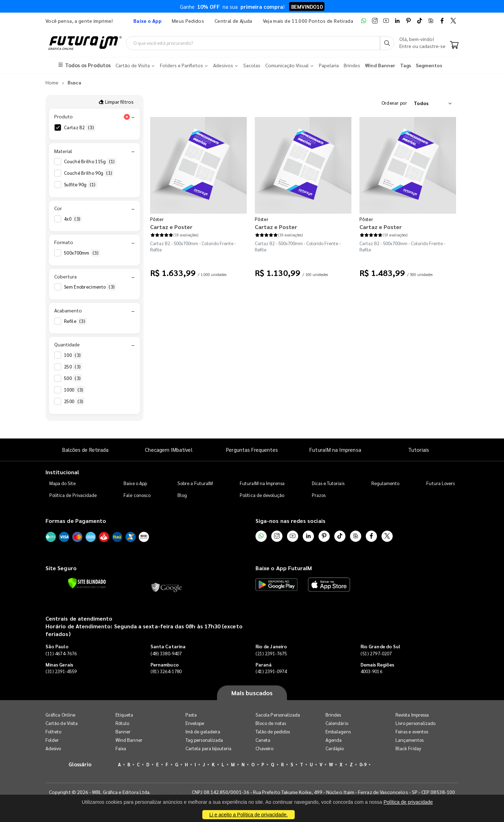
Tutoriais (419, 450)
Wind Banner (129, 740)
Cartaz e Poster (171, 227)
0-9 (363, 764)
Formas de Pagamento (76, 521)
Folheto (53, 731)
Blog (182, 495)
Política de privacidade (408, 802)
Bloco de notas (271, 723)
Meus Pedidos (188, 21)
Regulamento (386, 483)
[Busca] (387, 43)
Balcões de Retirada (85, 450)
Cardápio (335, 748)
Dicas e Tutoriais (328, 483)
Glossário (80, 764)
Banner (123, 731)
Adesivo (53, 748)
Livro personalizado (415, 723)
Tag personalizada (204, 740)
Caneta (263, 740)
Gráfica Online (60, 715)
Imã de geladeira (203, 731)
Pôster (157, 219)
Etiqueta (124, 715)
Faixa (121, 748)
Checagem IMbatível (169, 450)
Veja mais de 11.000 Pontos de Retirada (308, 21)
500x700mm (82, 253)
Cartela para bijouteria (209, 748)
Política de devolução (262, 495)
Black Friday (408, 748)
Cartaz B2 (80, 127)
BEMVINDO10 (307, 6)
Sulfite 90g (81, 185)
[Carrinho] (454, 46)
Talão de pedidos (273, 731)
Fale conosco (137, 495)
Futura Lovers (440, 483)
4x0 (73, 219)
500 (73, 378)
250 (73, 367)
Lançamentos (409, 740)
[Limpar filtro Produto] (127, 117)
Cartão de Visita (62, 723)
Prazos (319, 495)
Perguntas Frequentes (252, 450)
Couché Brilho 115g (90, 161)
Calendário (337, 723)
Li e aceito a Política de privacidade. (248, 815)
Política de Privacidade (73, 495)
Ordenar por (394, 103)
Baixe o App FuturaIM (284, 568)
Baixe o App (135, 483)
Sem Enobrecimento (90, 287)
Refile (75, 321)
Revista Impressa (412, 715)
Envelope (195, 723)
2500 (74, 401)
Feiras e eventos (412, 731)
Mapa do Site (63, 483)
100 (73, 355)
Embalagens (338, 731)
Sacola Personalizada (278, 715)
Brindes (333, 715)
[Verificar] (87, 583)
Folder (52, 740)
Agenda (334, 740)
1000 (74, 390)
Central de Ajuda (233, 21)
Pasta (191, 715)
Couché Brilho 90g (89, 173)
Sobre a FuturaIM (195, 483)
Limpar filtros (116, 102)
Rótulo (122, 723)
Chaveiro (265, 748)
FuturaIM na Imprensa (335, 450)
